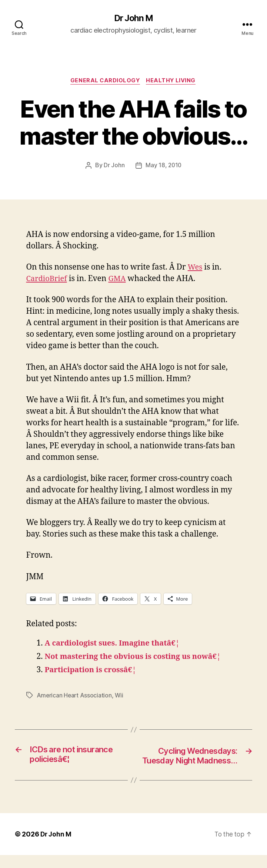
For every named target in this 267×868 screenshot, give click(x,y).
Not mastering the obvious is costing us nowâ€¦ (137, 658)
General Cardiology (105, 82)
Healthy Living (172, 82)
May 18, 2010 (164, 166)
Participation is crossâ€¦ (93, 671)
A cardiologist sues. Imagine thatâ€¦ (116, 644)
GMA (120, 280)
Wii (120, 696)
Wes (195, 268)
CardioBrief (48, 280)
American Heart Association (75, 696)
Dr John (114, 166)
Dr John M (133, 19)
